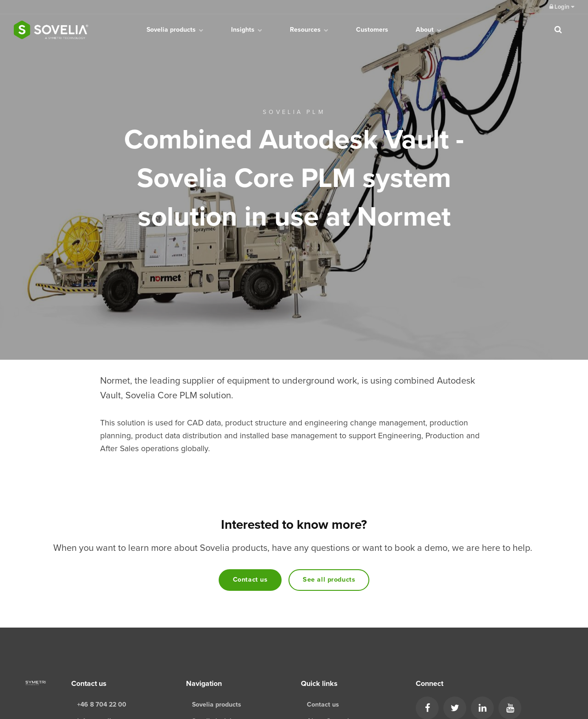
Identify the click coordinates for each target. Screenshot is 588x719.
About (429, 30)
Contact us (250, 580)
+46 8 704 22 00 (102, 705)
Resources (309, 30)
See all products (329, 580)
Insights (247, 30)
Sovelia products (175, 30)
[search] (558, 30)
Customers (372, 30)
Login (562, 7)
